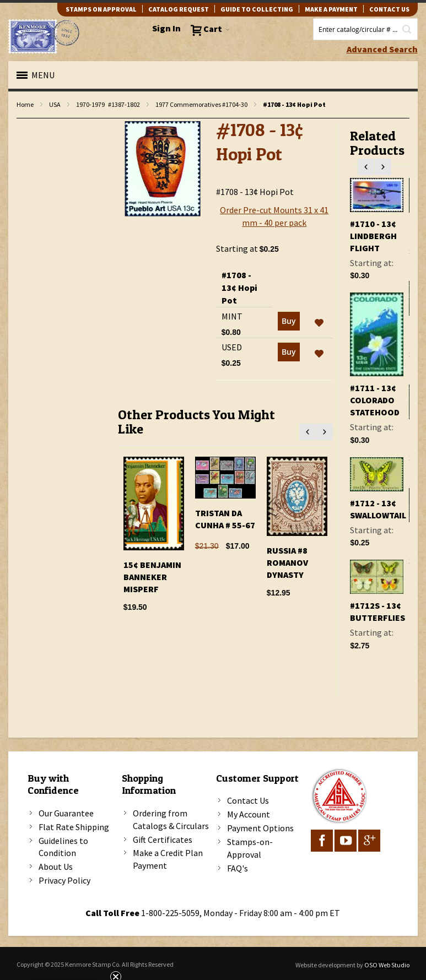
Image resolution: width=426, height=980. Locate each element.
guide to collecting (257, 9)
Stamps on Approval (101, 9)
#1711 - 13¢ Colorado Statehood (375, 400)
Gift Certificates (163, 840)
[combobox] (365, 29)
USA (55, 104)
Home (25, 104)
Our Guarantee (66, 813)
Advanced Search (382, 49)
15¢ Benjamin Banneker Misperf (152, 577)
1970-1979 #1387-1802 (108, 104)
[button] (319, 323)
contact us (389, 9)
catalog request (179, 9)
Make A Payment (331, 9)
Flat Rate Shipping (74, 827)
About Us (56, 867)
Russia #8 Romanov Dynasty (287, 562)
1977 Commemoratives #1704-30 (201, 104)
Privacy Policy (64, 880)
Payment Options (260, 828)
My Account (249, 814)
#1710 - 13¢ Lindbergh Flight (373, 236)
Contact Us (248, 800)
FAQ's (238, 868)
